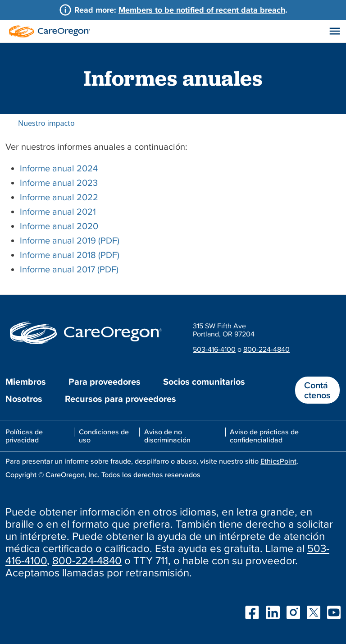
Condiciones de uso (104, 436)
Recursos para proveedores (121, 399)
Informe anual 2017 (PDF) (69, 269)
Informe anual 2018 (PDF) (70, 255)
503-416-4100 (214, 349)
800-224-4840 (266, 349)
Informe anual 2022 (59, 197)
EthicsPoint (278, 461)
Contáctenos (317, 390)
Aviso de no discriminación (167, 436)
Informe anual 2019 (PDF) (70, 240)
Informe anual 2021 (58, 212)
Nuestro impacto (46, 123)
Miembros (26, 382)
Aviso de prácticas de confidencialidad (264, 436)
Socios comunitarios (204, 382)
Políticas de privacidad (24, 436)
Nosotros (24, 399)
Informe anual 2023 (59, 183)
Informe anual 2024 (59, 168)
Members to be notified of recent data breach (202, 10)
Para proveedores (105, 382)
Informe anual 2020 (59, 226)
